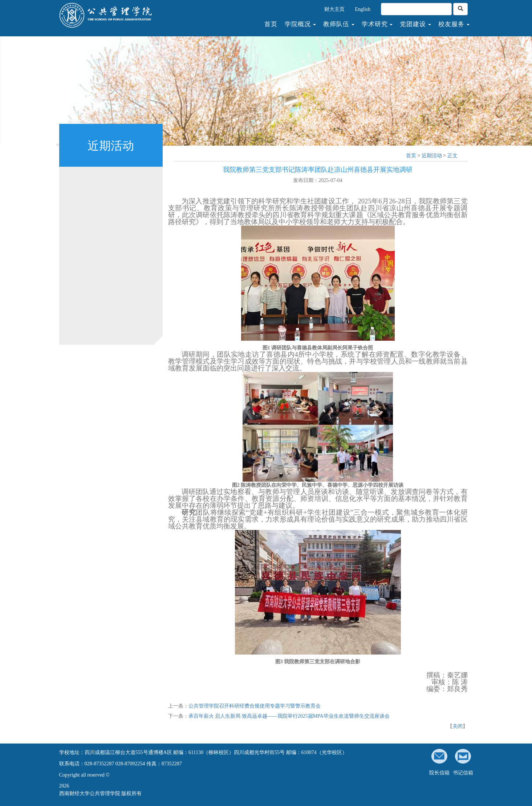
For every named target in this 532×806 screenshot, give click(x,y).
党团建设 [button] (415, 25)
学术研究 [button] (377, 25)
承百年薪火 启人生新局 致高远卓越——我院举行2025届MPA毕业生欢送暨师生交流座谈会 (289, 716)
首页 (273, 24)
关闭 (458, 726)
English (363, 9)
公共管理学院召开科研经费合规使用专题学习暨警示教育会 (255, 706)
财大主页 (334, 9)
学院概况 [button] (300, 25)
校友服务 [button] (454, 25)
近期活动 (432, 156)
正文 (452, 156)
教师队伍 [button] (339, 25)
